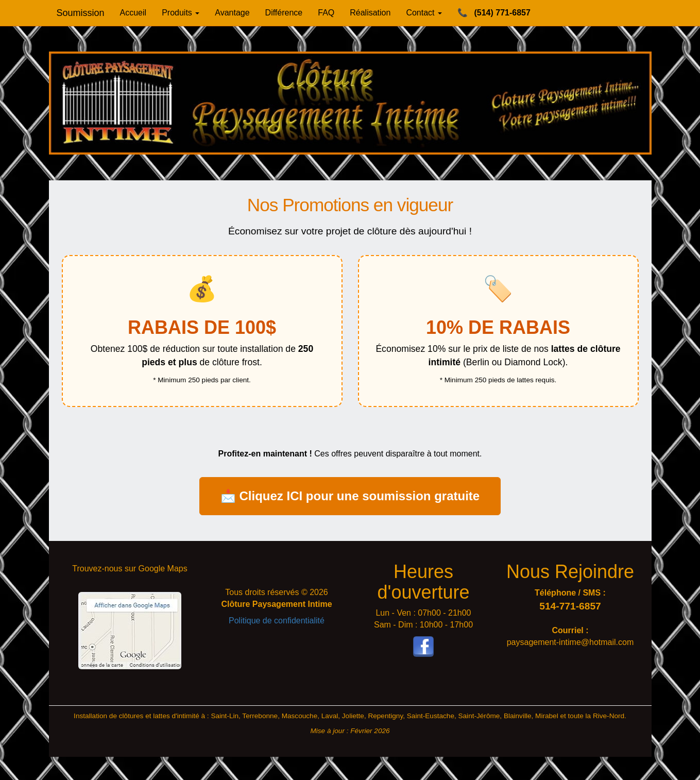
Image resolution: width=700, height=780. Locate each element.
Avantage (232, 13)
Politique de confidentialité (277, 621)
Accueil (133, 13)
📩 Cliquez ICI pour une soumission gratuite (350, 496)
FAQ (326, 13)
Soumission (81, 13)
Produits (181, 13)
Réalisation (370, 13)
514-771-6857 (570, 606)
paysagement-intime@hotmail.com (570, 642)
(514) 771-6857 (494, 13)
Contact (424, 13)
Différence (284, 13)
